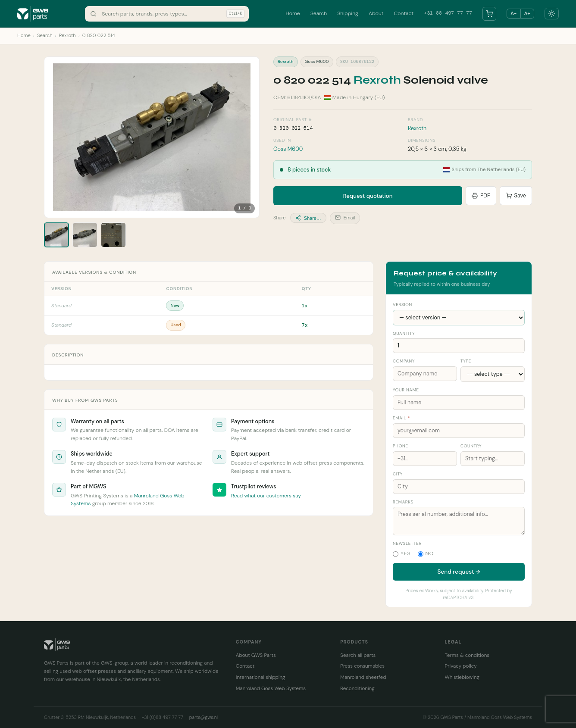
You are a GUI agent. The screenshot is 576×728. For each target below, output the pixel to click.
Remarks (403, 502)
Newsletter (407, 543)
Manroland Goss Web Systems (271, 688)
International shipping (261, 677)
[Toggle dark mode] (552, 14)
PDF (481, 196)
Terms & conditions (467, 655)
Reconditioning (357, 688)
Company (404, 361)
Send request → (459, 572)
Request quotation (368, 196)
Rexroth (67, 36)
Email (345, 218)
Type (466, 361)
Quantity (404, 333)
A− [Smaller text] (513, 13)
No (426, 553)
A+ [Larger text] (527, 13)
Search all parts (358, 655)
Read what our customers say (266, 496)
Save (516, 196)
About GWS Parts (256, 655)
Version (402, 305)
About (376, 13)
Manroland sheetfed (363, 677)
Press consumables (362, 666)
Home (293, 13)
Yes (402, 553)
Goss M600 (288, 149)
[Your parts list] (489, 14)
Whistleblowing (462, 677)
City (398, 474)
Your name (406, 390)
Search (319, 13)
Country (471, 446)
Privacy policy (461, 666)
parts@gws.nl (203, 717)
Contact (404, 13)
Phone (401, 446)
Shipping (348, 13)
